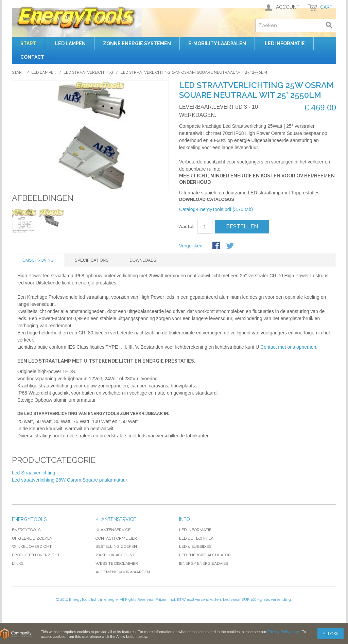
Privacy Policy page (283, 632)
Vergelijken (191, 246)
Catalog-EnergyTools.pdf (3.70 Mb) (216, 209)
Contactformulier (116, 538)
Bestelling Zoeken (116, 546)
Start (28, 43)
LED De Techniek (196, 538)
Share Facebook (217, 246)
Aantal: (187, 227)
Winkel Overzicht (32, 546)
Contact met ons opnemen (288, 347)
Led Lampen (70, 43)
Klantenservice (113, 530)
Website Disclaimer (117, 563)
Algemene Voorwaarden (123, 572)
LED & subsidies (195, 546)
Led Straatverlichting (89, 72)
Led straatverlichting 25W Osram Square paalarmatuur (69, 480)
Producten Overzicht (36, 555)
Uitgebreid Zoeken (32, 538)
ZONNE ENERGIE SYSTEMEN (137, 43)
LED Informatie (195, 530)
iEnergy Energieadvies (204, 563)
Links (18, 563)
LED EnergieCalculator (205, 555)
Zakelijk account (115, 555)
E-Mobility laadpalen (217, 43)
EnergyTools (26, 530)
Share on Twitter (230, 246)
